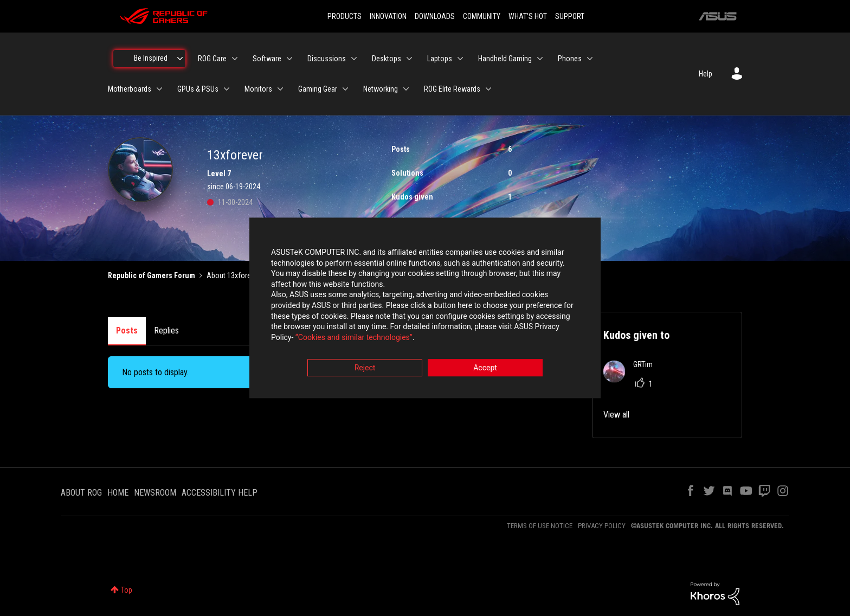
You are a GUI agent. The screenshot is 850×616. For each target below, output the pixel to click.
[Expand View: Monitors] (280, 89)
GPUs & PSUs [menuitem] (198, 89)
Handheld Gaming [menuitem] (505, 59)
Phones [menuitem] (570, 59)
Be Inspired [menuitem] (151, 58)
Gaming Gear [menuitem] (318, 89)
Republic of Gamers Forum (152, 275)
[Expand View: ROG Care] (235, 59)
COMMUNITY (482, 16)
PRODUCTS (344, 16)
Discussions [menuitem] (327, 59)
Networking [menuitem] (381, 89)
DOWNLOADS (435, 16)
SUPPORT (570, 16)
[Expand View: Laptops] (460, 59)
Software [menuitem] (267, 59)
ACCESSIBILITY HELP (220, 493)
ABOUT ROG (81, 493)
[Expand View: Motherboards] (159, 89)
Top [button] (127, 590)
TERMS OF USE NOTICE (540, 526)
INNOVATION (388, 16)
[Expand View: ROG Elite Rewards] (488, 89)
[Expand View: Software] (289, 59)
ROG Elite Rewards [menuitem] (452, 89)
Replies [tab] (166, 331)
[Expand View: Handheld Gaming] (540, 59)
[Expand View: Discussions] (354, 59)
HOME (118, 493)
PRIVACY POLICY (602, 526)
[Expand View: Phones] (590, 59)
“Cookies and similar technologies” (354, 337)
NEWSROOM (155, 493)
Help (706, 74)
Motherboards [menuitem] (130, 89)
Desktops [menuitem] (387, 59)
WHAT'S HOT (528, 16)
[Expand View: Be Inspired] (180, 59)
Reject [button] (365, 368)
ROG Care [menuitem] (212, 59)
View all (616, 415)
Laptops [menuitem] (440, 59)
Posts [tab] (127, 331)
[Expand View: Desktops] (409, 59)
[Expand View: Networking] (406, 89)
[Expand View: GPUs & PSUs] (227, 89)
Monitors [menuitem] (258, 89)
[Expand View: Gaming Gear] (345, 89)
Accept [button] (485, 368)
